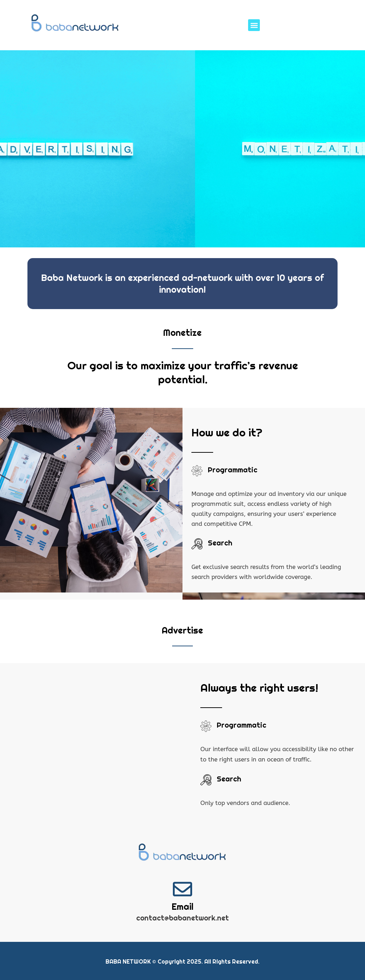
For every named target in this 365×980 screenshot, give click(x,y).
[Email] (182, 889)
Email (182, 907)
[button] (254, 25)
